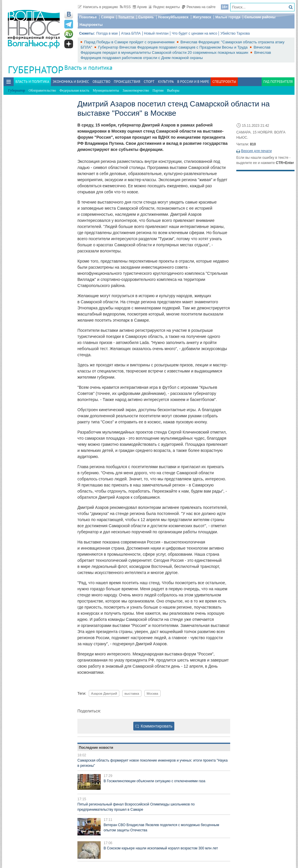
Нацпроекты (91, 25)
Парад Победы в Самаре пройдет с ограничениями (130, 42)
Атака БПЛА (131, 33)
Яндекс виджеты (164, 7)
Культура (166, 82)
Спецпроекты (224, 82)
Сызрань (146, 17)
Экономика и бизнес (71, 82)
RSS (125, 7)
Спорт (149, 82)
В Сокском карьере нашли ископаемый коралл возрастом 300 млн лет (161, 848)
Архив (140, 7)
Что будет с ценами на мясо (194, 33)
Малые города (228, 17)
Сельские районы (260, 17)
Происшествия (127, 82)
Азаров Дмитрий (104, 693)
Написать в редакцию (98, 7)
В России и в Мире (193, 82)
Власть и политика (88, 68)
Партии (158, 90)
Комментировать (154, 726)
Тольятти (126, 17)
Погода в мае (107, 33)
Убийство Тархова (235, 33)
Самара (108, 17)
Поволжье (88, 17)
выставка (132, 693)
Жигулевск (202, 17)
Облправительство (42, 90)
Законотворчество (136, 90)
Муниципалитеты (106, 90)
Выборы (173, 90)
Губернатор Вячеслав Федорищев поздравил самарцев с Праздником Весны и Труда (173, 47)
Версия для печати (256, 151)
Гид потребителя (278, 82)
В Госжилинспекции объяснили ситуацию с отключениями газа (154, 781)
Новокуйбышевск (173, 17)
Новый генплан (156, 33)
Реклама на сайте (199, 7)
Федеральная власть (74, 90)
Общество (101, 82)
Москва (152, 693)
